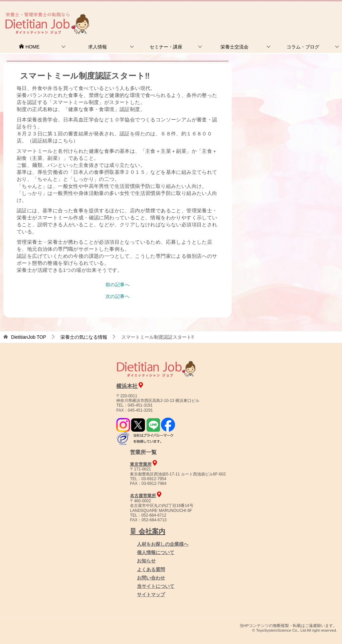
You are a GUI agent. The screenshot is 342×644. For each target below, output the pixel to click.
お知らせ (146, 561)
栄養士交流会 (234, 47)
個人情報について (156, 552)
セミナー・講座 (166, 47)
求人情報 (98, 47)
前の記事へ (118, 285)
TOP (29, 337)
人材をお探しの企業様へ (297, 14)
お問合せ (227, 15)
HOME (29, 47)
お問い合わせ (151, 578)
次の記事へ (118, 296)
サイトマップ (151, 595)
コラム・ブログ (303, 47)
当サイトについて (156, 586)
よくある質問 (151, 569)
